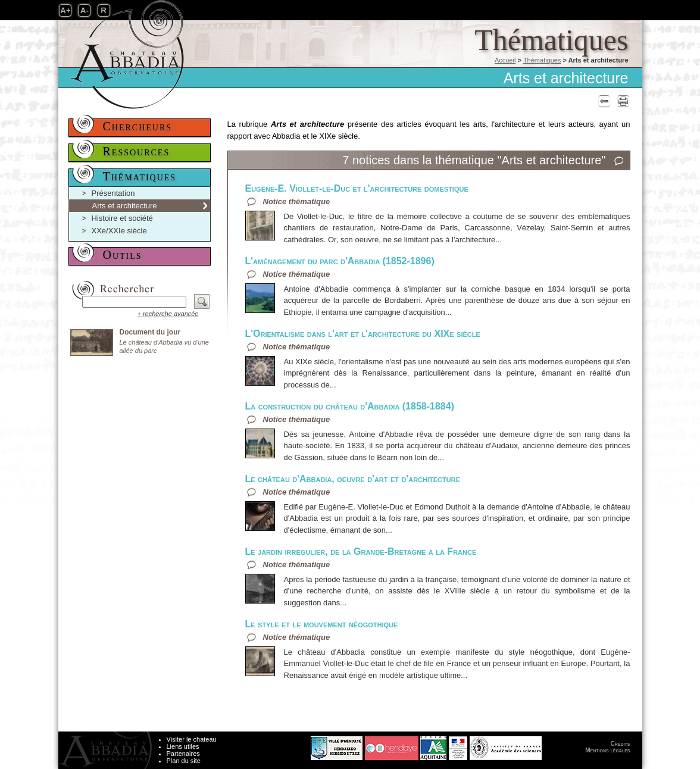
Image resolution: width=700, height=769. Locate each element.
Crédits (621, 744)
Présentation (113, 193)
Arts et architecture (125, 206)
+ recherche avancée (168, 314)
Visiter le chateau (192, 739)
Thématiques (542, 60)
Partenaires (183, 754)
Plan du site (184, 761)
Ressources (137, 151)
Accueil (505, 60)
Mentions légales (607, 750)
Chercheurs (138, 126)
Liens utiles (183, 746)
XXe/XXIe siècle (119, 231)
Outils (123, 255)
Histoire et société (122, 218)
